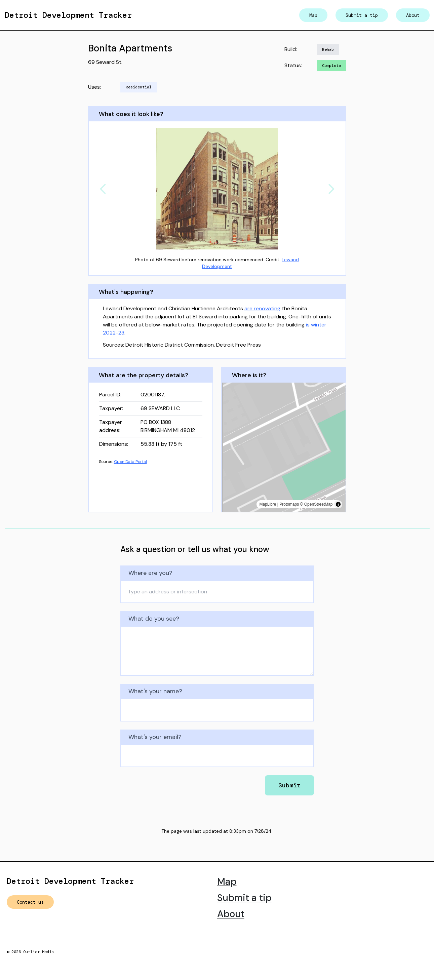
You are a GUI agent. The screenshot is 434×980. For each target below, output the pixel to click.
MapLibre (268, 504)
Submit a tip (362, 15)
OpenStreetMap (319, 504)
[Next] (331, 189)
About (413, 15)
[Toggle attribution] (338, 504)
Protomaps (289, 504)
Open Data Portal (130, 462)
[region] (284, 447)
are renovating (262, 308)
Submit (289, 785)
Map (313, 15)
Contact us (30, 902)
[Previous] (103, 189)
